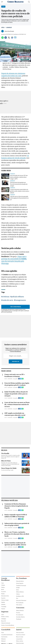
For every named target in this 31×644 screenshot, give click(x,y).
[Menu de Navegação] (2, 2)
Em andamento (20, 615)
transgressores (20, 300)
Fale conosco (19, 605)
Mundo (3, 594)
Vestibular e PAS (20, 596)
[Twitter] (9, 38)
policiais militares (18, 297)
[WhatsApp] (2, 38)
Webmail (3, 641)
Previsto (18, 613)
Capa (2, 583)
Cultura (18, 594)
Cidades (3, 585)
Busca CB (3, 621)
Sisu (17, 598)
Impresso (5, 612)
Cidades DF (9, 27)
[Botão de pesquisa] (29, 2)
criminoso (6, 297)
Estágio (18, 588)
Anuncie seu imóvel (21, 635)
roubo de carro (8, 300)
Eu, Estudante (21, 578)
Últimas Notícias (20, 592)
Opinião (3, 602)
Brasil (3, 589)
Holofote (3, 604)
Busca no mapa (20, 637)
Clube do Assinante (6, 623)
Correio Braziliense (5, 579)
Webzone (3, 639)
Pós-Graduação (20, 603)
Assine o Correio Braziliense (8, 625)
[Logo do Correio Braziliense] (16, 2)
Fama (3, 633)
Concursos (20, 608)
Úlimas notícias (20, 641)
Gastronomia (4, 637)
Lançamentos (19, 639)
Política (3, 587)
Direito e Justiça (5, 617)
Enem (18, 590)
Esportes (3, 598)
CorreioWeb (6, 630)
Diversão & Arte (5, 596)
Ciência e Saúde (5, 600)
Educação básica (20, 581)
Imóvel (19, 630)
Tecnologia (4, 607)
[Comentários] (15, 38)
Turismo (3, 609)
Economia (4, 592)
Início (3, 27)
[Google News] (12, 38)
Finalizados (19, 619)
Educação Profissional (21, 600)
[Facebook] (6, 38)
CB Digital (4, 619)
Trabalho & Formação (21, 586)
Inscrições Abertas (20, 617)
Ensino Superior (20, 583)
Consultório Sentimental (7, 635)
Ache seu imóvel (20, 633)
